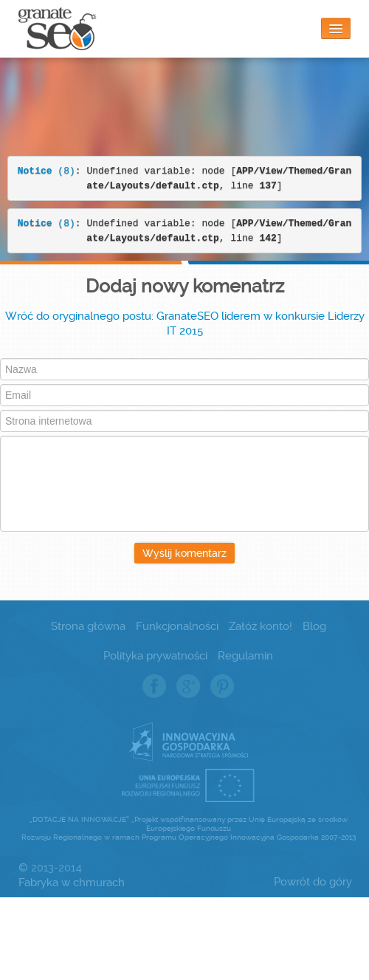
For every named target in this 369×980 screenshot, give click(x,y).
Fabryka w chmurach (72, 883)
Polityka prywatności (155, 656)
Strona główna (88, 626)
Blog (314, 626)
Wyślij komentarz (184, 553)
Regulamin (245, 656)
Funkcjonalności (177, 626)
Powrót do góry (313, 882)
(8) (46, 171)
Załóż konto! (261, 626)
